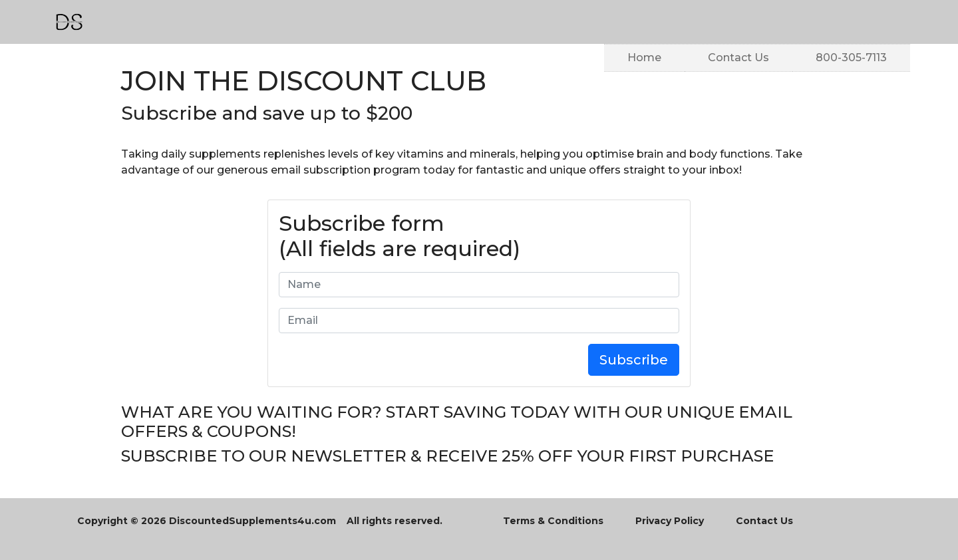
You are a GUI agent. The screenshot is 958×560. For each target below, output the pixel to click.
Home (644, 57)
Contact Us (738, 57)
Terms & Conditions (553, 521)
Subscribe (634, 360)
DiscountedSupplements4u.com (252, 521)
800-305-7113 (851, 57)
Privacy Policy (670, 521)
